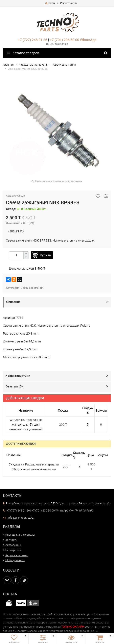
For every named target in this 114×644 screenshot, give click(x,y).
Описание (13, 302)
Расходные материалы (34, 65)
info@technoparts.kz (21, 518)
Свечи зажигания (65, 65)
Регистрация (68, 3)
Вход (50, 3)
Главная (8, 65)
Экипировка (13, 550)
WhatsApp (88, 40)
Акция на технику (16, 555)
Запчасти (11, 540)
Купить (45, 255)
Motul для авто (15, 560)
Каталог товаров (23, 53)
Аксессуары (13, 545)
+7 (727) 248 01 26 (33, 40)
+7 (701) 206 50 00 (64, 40)
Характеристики (18, 376)
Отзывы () (14, 386)
